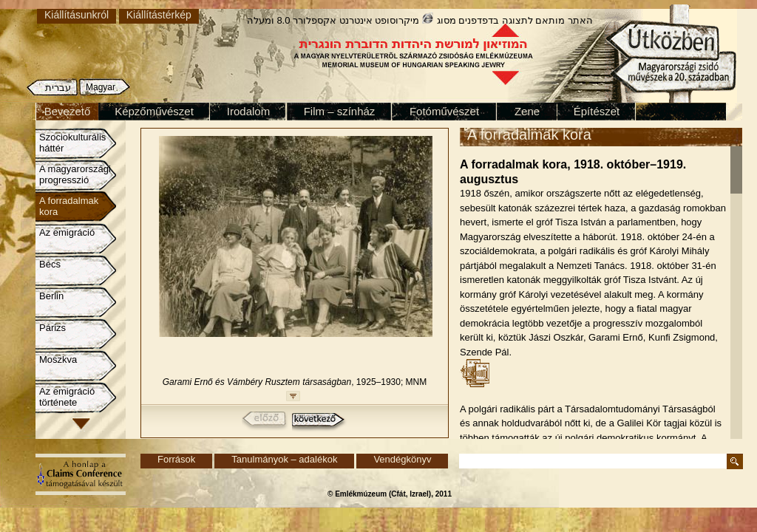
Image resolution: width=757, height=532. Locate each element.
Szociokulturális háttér (72, 143)
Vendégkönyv (402, 459)
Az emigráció (67, 232)
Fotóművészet (444, 111)
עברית (58, 88)
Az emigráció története (67, 397)
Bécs (50, 264)
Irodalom (248, 111)
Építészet (597, 111)
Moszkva (58, 359)
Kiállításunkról (77, 15)
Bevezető (68, 111)
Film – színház (340, 111)
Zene (527, 111)
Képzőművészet (154, 111)
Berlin (51, 296)
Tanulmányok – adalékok (284, 459)
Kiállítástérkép (159, 15)
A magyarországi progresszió (75, 174)
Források (176, 459)
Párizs (52, 328)
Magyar (101, 87)
